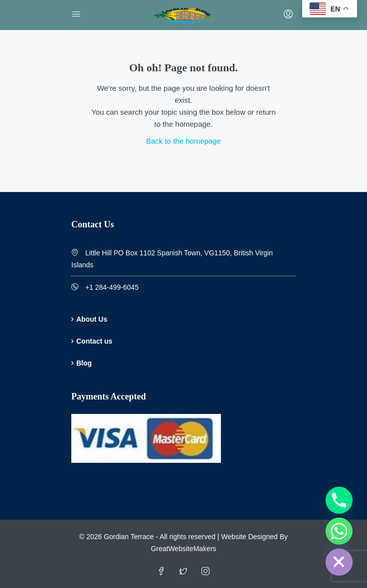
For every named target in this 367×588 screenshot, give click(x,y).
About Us (92, 319)
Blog (84, 363)
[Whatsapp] (339, 531)
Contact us (94, 341)
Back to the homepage (183, 141)
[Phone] (339, 500)
